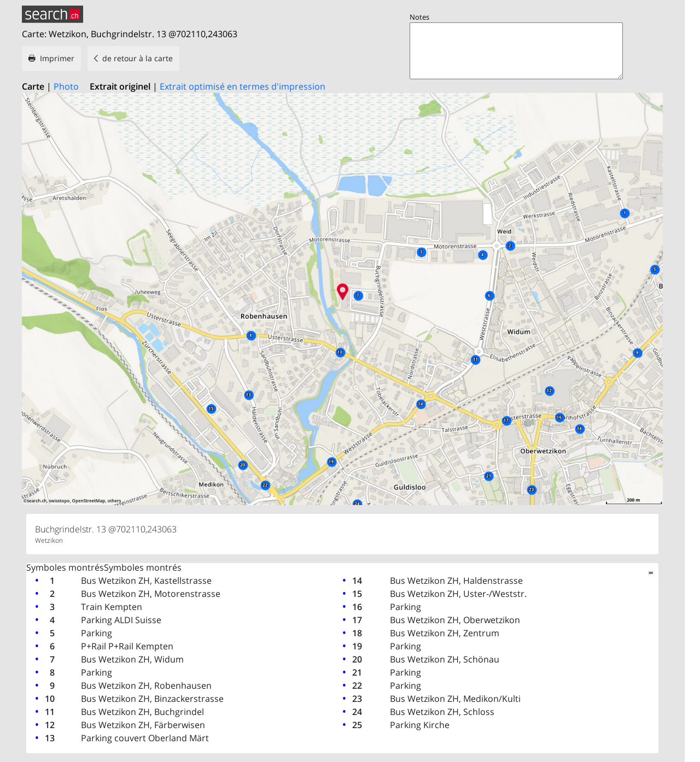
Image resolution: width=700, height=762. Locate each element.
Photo (66, 86)
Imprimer (57, 58)
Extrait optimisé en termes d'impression (243, 86)
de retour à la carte (138, 58)
